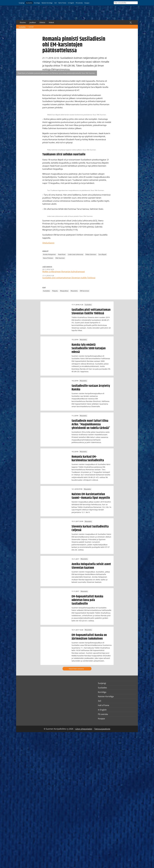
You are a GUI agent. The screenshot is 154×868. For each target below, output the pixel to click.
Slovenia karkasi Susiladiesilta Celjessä (90, 528)
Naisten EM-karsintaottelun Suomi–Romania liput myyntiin (91, 496)
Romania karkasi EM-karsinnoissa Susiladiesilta (88, 459)
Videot (51, 22)
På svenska (79, 3)
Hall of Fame (62, 3)
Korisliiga (37, 3)
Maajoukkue (64, 291)
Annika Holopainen (49, 254)
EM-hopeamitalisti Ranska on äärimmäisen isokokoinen (89, 637)
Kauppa (87, 3)
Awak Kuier (62, 254)
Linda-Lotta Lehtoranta (76, 254)
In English (71, 3)
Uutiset (31, 27)
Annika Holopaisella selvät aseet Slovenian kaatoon (91, 566)
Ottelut (42, 22)
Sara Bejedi (102, 254)
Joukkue (33, 22)
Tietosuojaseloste (102, 729)
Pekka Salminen (91, 254)
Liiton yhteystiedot (84, 729)
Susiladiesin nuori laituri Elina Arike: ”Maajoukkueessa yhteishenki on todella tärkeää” (91, 424)
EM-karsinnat (84, 291)
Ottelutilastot (48, 243)
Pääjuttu (55, 291)
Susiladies (29, 3)
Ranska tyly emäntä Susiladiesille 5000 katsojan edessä (89, 348)
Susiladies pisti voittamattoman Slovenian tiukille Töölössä (91, 312)
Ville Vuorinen (60, 258)
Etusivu (23, 22)
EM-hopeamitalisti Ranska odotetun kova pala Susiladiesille (87, 600)
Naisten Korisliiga (47, 3)
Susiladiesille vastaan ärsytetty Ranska (91, 388)
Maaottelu (74, 291)
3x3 (55, 3)
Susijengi (22, 3)
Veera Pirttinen (48, 258)
